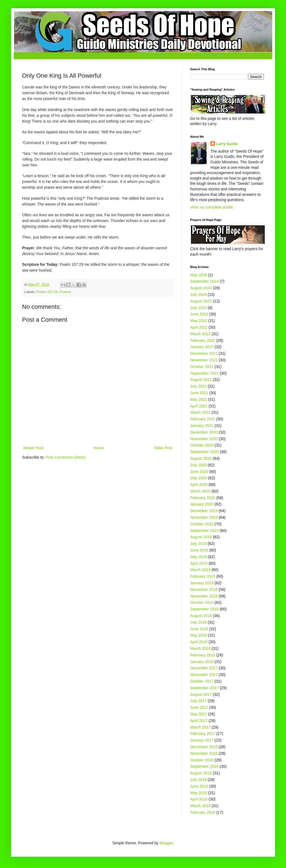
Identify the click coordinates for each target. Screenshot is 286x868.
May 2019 (199, 557)
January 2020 (202, 504)
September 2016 (204, 766)
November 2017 (204, 675)
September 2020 (204, 452)
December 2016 (204, 747)
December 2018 (204, 590)
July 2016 (198, 780)
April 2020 (199, 485)
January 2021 (202, 426)
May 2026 (199, 275)
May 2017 (199, 714)
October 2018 (202, 602)
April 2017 (199, 721)
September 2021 (204, 373)
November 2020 (204, 439)
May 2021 (199, 399)
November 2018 (204, 596)
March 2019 (200, 570)
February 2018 (203, 655)
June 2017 (199, 707)
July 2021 (198, 386)
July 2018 (198, 622)
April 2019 (199, 563)
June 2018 (199, 629)
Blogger (166, 843)
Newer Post (33, 448)
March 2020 (200, 491)
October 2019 (202, 524)
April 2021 (199, 406)
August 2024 (201, 288)
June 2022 (199, 314)
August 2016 (201, 773)
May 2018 (199, 635)
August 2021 (201, 380)
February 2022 (203, 340)
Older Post (163, 448)
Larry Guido (227, 144)
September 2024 (204, 281)
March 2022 (200, 334)
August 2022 (201, 301)
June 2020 (199, 472)
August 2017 (201, 694)
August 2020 (201, 458)
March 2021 (200, 412)
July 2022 (198, 308)
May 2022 (199, 321)
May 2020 (199, 478)
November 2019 (204, 517)
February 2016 (203, 812)
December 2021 (204, 353)
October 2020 (202, 445)
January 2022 (202, 347)
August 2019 (201, 537)
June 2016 (199, 786)
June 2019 (199, 550)
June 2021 (199, 393)
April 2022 (199, 327)
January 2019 (202, 583)
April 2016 (199, 799)
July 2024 (198, 294)
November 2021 (204, 360)
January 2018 (202, 662)
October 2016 (202, 760)
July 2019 (198, 543)
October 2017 (202, 681)
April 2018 (199, 642)
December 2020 (204, 432)
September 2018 (204, 609)
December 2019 (204, 511)
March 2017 (200, 727)
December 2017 (204, 668)
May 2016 (199, 793)
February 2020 (203, 498)
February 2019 (203, 576)
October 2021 (202, 367)
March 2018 (200, 648)
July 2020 (198, 465)
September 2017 (204, 688)
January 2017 (202, 740)
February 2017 (203, 734)
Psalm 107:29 (47, 292)
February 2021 (203, 419)
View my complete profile (211, 207)
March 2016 (200, 806)
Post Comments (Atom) (66, 457)
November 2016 (204, 753)
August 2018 (201, 616)
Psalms (65, 292)
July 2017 (198, 701)
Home (99, 448)
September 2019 (204, 531)
